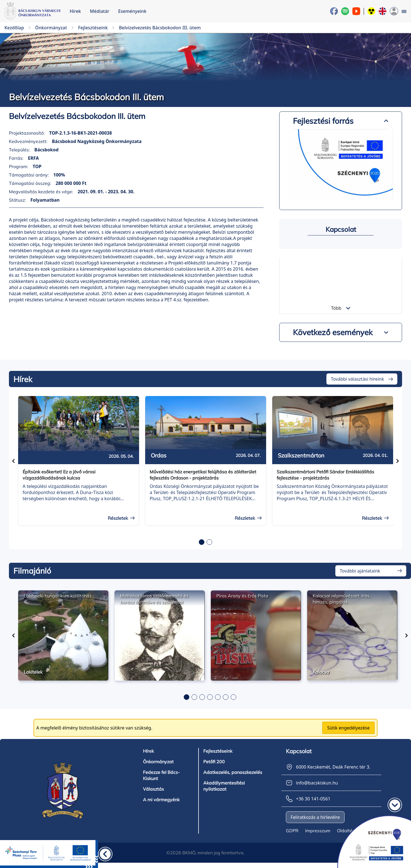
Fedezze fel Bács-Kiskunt (161, 775)
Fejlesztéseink (218, 751)
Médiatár (100, 11)
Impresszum (318, 831)
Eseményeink (132, 11)
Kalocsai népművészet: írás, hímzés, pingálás (342, 599)
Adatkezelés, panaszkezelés (233, 772)
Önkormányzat (158, 762)
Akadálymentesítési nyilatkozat (224, 786)
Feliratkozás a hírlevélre (315, 817)
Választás (153, 789)
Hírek (75, 11)
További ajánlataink (360, 571)
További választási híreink (357, 379)
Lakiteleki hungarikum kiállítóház (58, 596)
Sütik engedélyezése (348, 728)
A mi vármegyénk (161, 800)
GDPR (292, 831)
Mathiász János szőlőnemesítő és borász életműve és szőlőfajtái (154, 599)
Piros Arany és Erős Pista (242, 596)
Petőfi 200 (214, 762)
